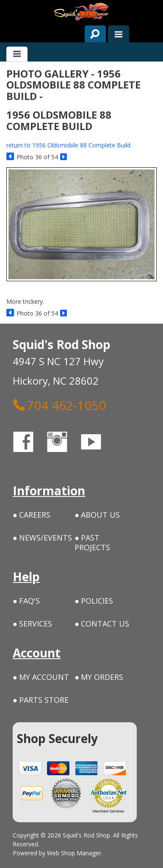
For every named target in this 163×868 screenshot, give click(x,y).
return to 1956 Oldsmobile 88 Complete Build (68, 145)
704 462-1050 (59, 405)
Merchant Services (109, 811)
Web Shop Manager (74, 853)
